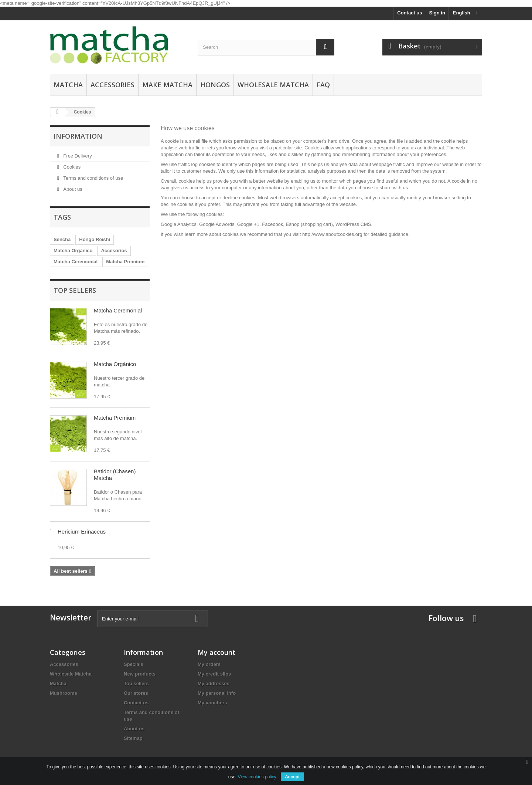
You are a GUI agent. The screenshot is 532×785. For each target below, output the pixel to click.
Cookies (71, 167)
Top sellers (75, 290)
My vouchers (212, 703)
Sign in (437, 13)
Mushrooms (64, 693)
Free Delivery (77, 156)
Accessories (112, 85)
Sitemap (133, 738)
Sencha (62, 239)
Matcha (68, 85)
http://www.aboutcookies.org (332, 234)
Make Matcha (167, 85)
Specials (134, 664)
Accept (292, 777)
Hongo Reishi (95, 239)
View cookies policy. (258, 777)
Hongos (215, 85)
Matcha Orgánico (73, 251)
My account (216, 652)
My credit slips (214, 674)
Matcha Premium (125, 262)
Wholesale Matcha (273, 85)
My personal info (217, 693)
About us (72, 189)
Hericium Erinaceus (82, 532)
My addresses (214, 684)
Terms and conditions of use (93, 178)
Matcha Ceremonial (76, 262)
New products (140, 674)
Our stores (136, 693)
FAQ (323, 85)
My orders (209, 664)
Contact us (410, 13)
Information (78, 136)
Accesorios (114, 251)
